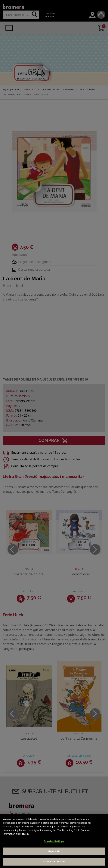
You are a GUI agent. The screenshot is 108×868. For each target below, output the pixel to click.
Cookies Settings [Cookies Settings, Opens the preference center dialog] (54, 841)
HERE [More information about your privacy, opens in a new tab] (26, 834)
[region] (54, 841)
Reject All (54, 851)
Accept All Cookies (54, 862)
